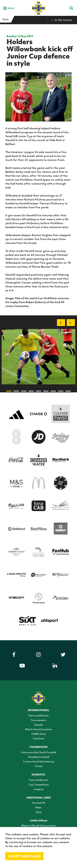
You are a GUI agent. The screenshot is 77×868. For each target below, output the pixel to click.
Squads (38, 725)
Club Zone (38, 738)
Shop (38, 812)
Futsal (38, 766)
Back (5, 19)
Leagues (39, 789)
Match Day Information (39, 729)
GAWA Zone (39, 734)
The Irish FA (38, 803)
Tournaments (38, 720)
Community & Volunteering (39, 761)
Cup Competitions (39, 784)
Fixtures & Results (38, 715)
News (39, 807)
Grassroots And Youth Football (39, 752)
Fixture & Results (39, 780)
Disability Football (39, 757)
